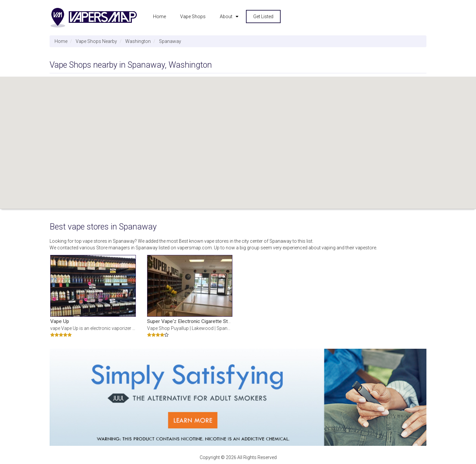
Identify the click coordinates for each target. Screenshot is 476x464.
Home (159, 17)
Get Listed (263, 17)
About (226, 17)
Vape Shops (193, 17)
